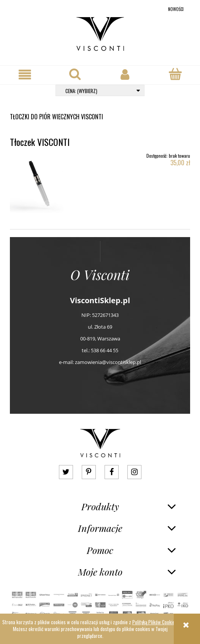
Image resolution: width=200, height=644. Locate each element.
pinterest (89, 472)
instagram (134, 472)
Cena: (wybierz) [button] (81, 91)
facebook (112, 472)
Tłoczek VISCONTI (40, 142)
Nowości (176, 9)
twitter (66, 472)
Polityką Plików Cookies (155, 622)
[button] (25, 75)
